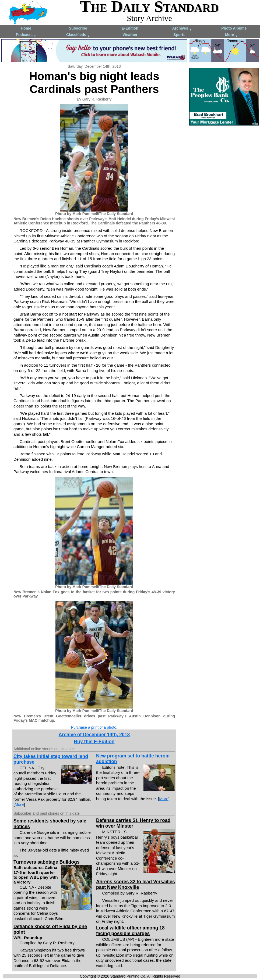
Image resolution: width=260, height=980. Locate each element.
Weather (130, 35)
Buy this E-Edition (94, 742)
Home (26, 28)
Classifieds (78, 35)
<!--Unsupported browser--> (224, 161)
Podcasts (26, 35)
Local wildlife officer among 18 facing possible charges (130, 931)
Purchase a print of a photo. (94, 727)
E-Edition (130, 28)
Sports (179, 35)
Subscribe (78, 28)
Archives (182, 29)
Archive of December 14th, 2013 (94, 735)
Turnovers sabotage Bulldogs (47, 862)
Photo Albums (234, 28)
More (231, 35)
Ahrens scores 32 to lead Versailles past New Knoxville (136, 884)
